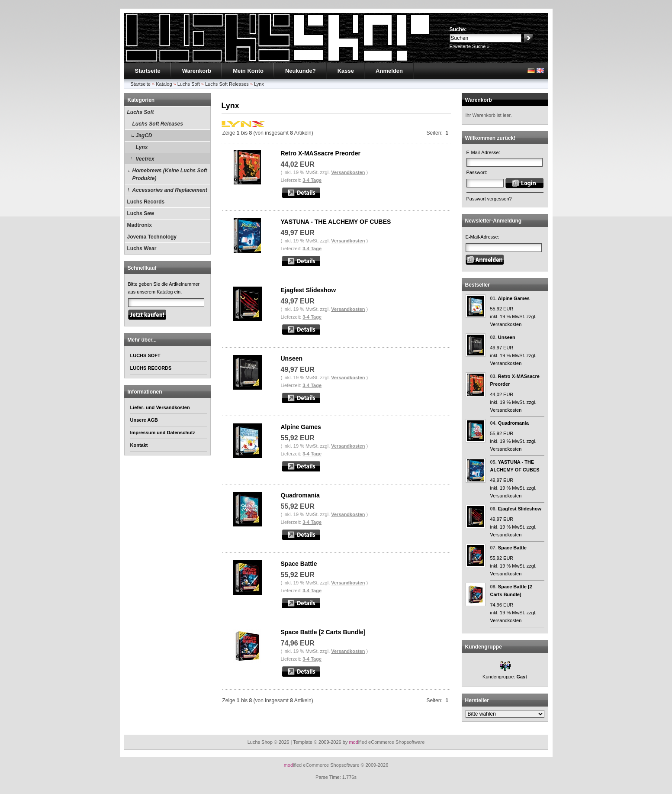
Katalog (164, 84)
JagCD (144, 136)
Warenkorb (197, 71)
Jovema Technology (152, 237)
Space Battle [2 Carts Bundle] (323, 632)
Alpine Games (301, 427)
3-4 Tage (312, 180)
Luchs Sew (141, 213)
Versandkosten (348, 172)
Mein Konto (248, 71)
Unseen (292, 358)
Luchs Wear (142, 249)
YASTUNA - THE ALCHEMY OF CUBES (336, 222)
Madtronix (140, 225)
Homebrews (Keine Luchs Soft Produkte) (170, 174)
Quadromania (300, 495)
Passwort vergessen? (489, 199)
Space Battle (299, 564)
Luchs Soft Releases (227, 84)
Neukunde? (301, 71)
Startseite (148, 71)
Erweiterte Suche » (470, 46)
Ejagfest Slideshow (309, 290)
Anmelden (389, 71)
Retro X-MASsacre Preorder (321, 153)
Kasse (346, 71)
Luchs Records (146, 202)
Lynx (259, 84)
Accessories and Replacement (170, 190)
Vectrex (145, 159)
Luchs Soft (189, 84)
